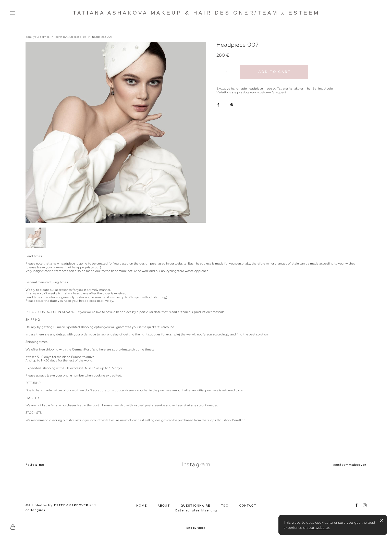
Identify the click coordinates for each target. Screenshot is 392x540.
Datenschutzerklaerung (196, 511)
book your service (38, 37)
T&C (225, 506)
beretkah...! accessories (71, 37)
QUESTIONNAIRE (196, 506)
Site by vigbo (196, 528)
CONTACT (248, 506)
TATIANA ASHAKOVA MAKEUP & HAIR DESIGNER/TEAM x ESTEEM (196, 13)
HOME (142, 506)
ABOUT (164, 506)
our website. (319, 528)
